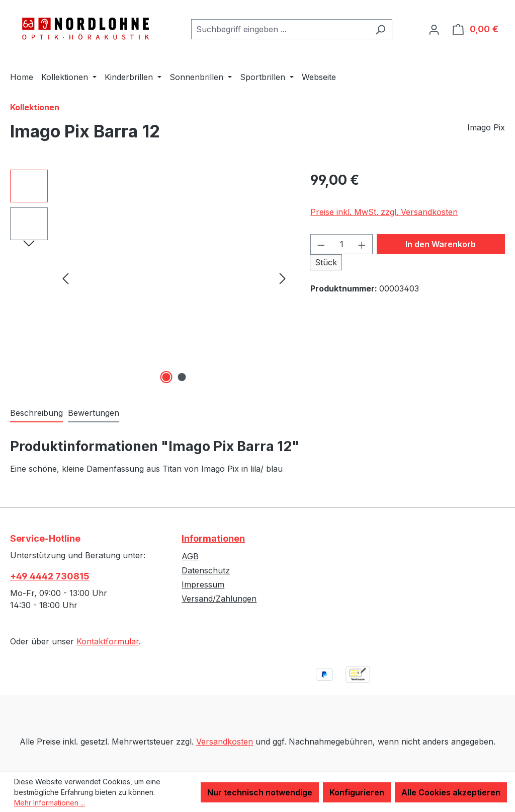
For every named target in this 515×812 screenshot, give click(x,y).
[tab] (36, 413)
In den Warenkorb (441, 244)
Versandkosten (225, 742)
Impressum (203, 584)
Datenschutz (206, 570)
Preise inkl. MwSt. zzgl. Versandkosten (384, 212)
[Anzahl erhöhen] (362, 244)
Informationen (213, 538)
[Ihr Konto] (434, 29)
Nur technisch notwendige (260, 792)
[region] (150, 278)
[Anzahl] (342, 244)
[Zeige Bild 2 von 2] (182, 377)
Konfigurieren (357, 792)
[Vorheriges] (65, 278)
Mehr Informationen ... (50, 803)
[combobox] (280, 29)
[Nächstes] (283, 278)
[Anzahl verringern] (321, 244)
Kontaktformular (108, 641)
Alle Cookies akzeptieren (451, 792)
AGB (190, 556)
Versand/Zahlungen (219, 599)
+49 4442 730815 (50, 576)
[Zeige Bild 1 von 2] (166, 377)
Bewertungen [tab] (94, 413)
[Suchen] (380, 29)
